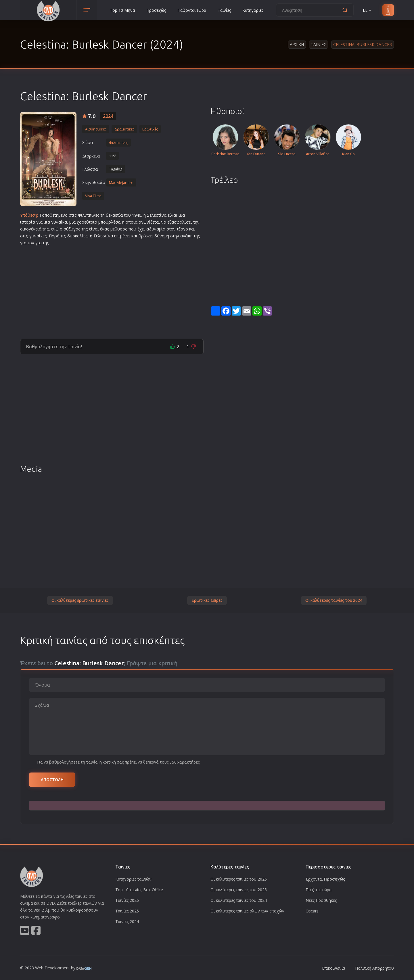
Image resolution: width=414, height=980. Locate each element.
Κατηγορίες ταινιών (133, 879)
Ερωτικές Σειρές (207, 600)
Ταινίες (224, 10)
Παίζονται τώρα (192, 10)
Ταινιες (319, 44)
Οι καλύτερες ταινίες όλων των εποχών (247, 911)
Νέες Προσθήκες (321, 900)
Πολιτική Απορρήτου (374, 968)
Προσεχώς (156, 10)
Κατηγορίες (253, 10)
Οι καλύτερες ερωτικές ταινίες (80, 600)
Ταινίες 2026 (127, 900)
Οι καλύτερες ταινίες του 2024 (334, 600)
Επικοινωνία (333, 968)
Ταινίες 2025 (127, 911)
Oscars (312, 911)
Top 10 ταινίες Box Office (139, 890)
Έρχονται (325, 879)
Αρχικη (297, 44)
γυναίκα (59, 222)
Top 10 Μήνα (122, 10)
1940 (137, 215)
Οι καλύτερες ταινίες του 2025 (239, 890)
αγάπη (186, 236)
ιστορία (28, 222)
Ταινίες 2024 (127, 922)
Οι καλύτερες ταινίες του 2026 (239, 879)
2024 (108, 116)
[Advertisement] (112, 290)
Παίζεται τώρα (319, 890)
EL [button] (367, 10)
